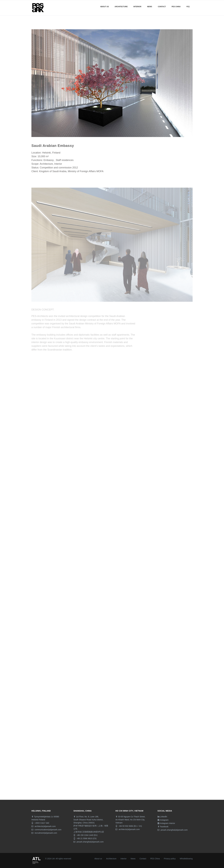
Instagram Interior (166, 823)
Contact (162, 7)
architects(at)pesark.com (44, 826)
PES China (155, 859)
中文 (188, 7)
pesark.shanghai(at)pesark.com (89, 842)
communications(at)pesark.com (46, 830)
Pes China (176, 7)
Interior (137, 7)
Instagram (163, 820)
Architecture (121, 7)
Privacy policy (170, 859)
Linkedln (162, 817)
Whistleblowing (186, 859)
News (150, 7)
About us (104, 7)
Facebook (163, 827)
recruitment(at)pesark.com (44, 833)
